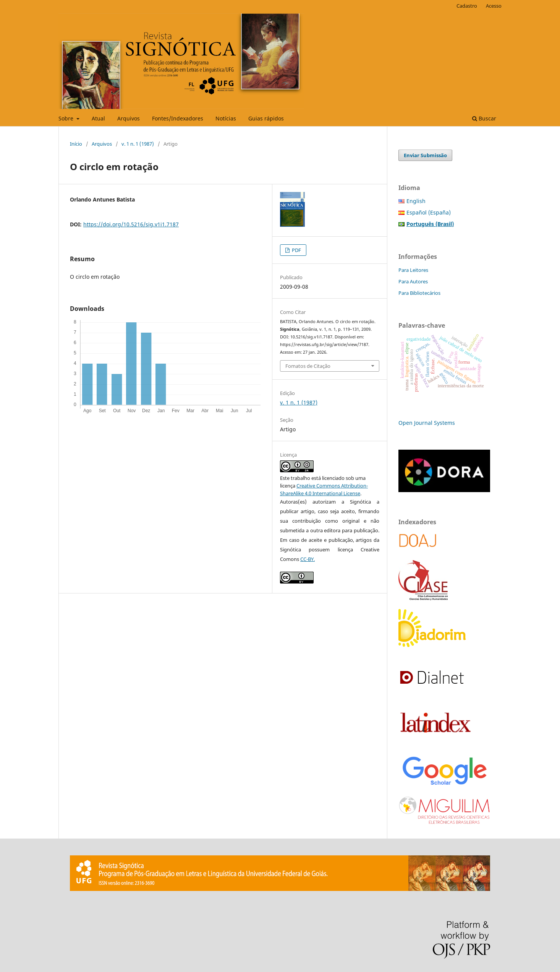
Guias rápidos (266, 118)
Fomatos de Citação (308, 366)
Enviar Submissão (425, 155)
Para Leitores (413, 270)
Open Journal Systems (427, 423)
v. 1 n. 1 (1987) (138, 144)
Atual (98, 118)
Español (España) (429, 212)
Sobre (67, 118)
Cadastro (467, 6)
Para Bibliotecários (419, 293)
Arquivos (129, 118)
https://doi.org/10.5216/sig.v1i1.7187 (131, 224)
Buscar (484, 118)
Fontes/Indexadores (178, 118)
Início (76, 144)
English (416, 201)
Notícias (226, 118)
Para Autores (413, 281)
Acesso (494, 6)
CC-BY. (308, 559)
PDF (296, 250)
